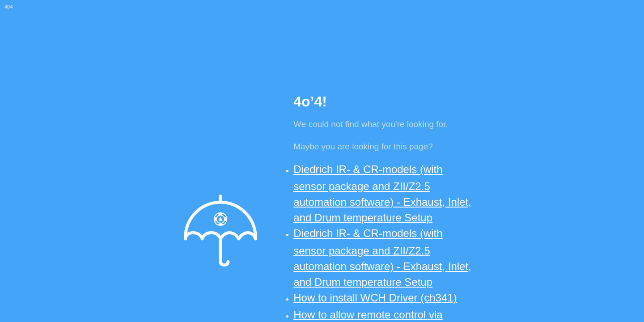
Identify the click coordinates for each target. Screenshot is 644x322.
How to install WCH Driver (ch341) (375, 298)
